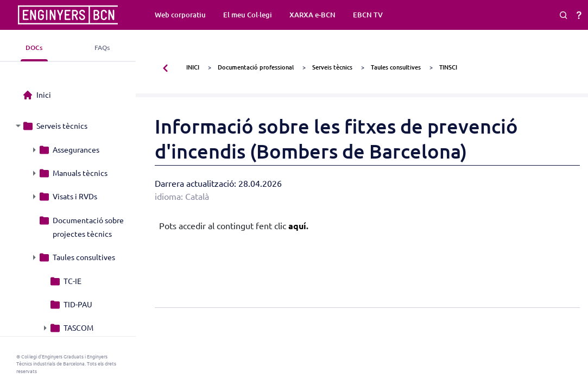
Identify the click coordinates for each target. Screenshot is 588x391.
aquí (297, 226)
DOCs (34, 48)
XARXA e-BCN (312, 15)
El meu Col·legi (248, 15)
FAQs (102, 48)
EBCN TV (368, 15)
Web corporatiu (180, 15)
